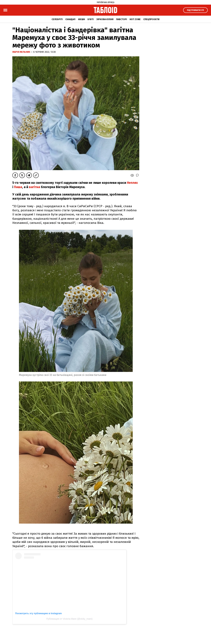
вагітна (35, 187)
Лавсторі (121, 19)
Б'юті (91, 19)
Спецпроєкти (151, 19)
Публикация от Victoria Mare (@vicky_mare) (69, 619)
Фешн (81, 19)
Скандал (70, 19)
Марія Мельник (22, 52)
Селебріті (57, 19)
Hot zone (135, 19)
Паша (18, 187)
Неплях (132, 183)
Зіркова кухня (105, 19)
